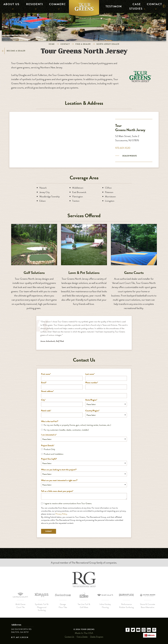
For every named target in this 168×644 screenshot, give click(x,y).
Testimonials (112, 6)
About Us (10, 6)
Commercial (57, 6)
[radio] (84, 425)
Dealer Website (130, 156)
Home (52, 44)
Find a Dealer (83, 44)
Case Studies (136, 6)
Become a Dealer (14, 51)
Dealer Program (97, 634)
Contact (154, 6)
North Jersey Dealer (108, 44)
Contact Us (69, 634)
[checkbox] (84, 428)
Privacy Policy (61, 514)
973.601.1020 (123, 148)
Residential (33, 6)
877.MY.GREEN (20, 637)
